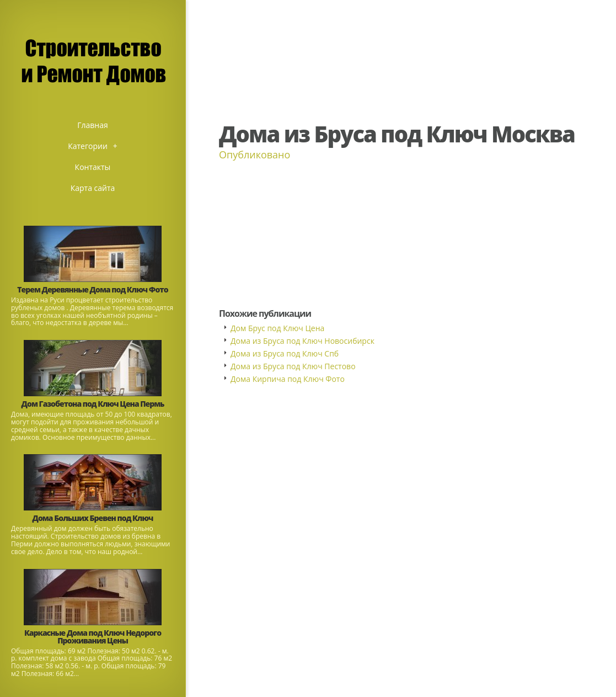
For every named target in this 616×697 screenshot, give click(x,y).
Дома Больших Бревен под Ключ (93, 518)
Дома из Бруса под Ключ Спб (285, 353)
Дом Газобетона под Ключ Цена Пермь (93, 404)
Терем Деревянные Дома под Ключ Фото (92, 289)
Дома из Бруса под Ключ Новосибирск (302, 341)
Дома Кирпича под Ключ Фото (288, 379)
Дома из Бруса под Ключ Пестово (293, 366)
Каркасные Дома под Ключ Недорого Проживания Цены (93, 637)
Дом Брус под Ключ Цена (277, 328)
